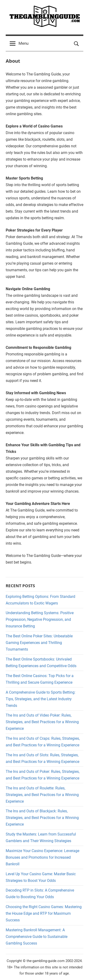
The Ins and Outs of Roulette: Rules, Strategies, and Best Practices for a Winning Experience (42, 795)
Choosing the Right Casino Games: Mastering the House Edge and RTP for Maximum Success (44, 913)
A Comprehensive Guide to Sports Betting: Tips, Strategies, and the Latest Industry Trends (41, 699)
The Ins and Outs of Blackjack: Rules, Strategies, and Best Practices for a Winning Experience (42, 818)
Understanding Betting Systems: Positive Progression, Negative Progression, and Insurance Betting (40, 619)
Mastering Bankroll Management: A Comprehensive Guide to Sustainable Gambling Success (37, 937)
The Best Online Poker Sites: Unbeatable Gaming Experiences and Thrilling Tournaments (39, 643)
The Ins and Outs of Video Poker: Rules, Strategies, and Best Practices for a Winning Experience (42, 722)
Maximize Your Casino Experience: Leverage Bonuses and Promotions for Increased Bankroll (42, 857)
